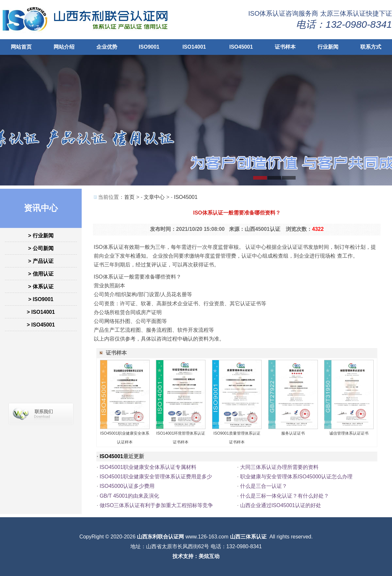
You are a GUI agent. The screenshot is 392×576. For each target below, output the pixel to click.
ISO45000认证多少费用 (127, 486)
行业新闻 (328, 47)
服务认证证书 (293, 433)
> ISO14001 (41, 312)
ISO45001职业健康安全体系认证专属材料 (148, 467)
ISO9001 (149, 47)
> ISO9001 (41, 299)
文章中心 (154, 197)
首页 (129, 197)
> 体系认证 (41, 287)
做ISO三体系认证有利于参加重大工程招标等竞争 (156, 505)
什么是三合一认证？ (264, 486)
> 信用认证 (41, 274)
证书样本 (285, 47)
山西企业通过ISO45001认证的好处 (281, 505)
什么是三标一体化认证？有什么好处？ (285, 496)
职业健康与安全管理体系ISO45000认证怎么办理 (296, 477)
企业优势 (107, 47)
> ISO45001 (41, 325)
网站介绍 (64, 47)
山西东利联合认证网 (160, 537)
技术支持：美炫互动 (196, 556)
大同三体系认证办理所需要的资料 (279, 467)
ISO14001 (194, 47)
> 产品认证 (41, 261)
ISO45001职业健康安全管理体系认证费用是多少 (156, 477)
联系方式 (371, 47)
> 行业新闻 (41, 236)
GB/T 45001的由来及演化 (129, 496)
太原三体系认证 (343, 13)
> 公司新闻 (41, 248)
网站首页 (21, 47)
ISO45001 (241, 47)
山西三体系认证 (248, 537)
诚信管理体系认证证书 (349, 433)
